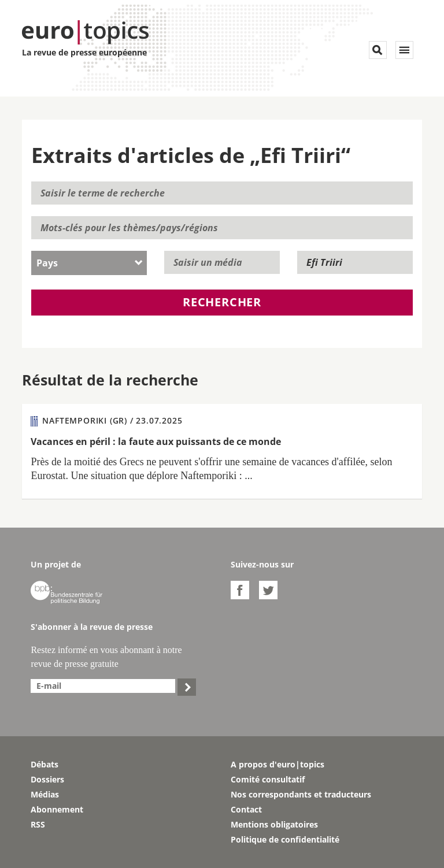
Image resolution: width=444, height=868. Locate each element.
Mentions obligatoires (274, 824)
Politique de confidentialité (285, 839)
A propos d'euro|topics (277, 764)
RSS (38, 824)
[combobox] (89, 263)
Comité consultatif (268, 779)
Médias (45, 794)
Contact (246, 809)
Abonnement (57, 809)
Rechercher (222, 302)
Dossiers (47, 779)
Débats (45, 764)
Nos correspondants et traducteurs (301, 794)
